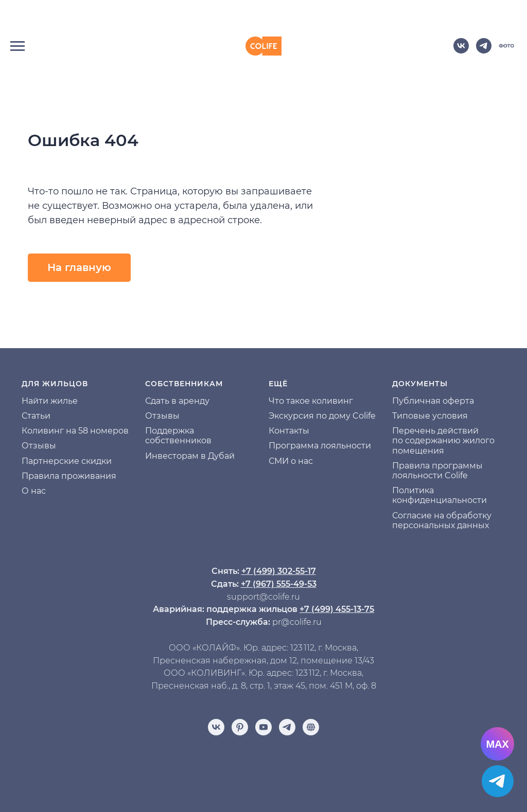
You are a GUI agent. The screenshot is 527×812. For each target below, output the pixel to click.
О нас (34, 491)
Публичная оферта (433, 401)
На (27, 401)
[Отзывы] (311, 727)
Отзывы (39, 446)
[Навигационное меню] (17, 46)
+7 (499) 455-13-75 (337, 609)
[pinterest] (240, 727)
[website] (506, 51)
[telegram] (484, 51)
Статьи (36, 416)
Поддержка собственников (178, 436)
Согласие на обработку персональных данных (442, 520)
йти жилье (55, 401)
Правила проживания (69, 476)
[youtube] (263, 727)
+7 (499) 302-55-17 (279, 571)
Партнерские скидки (67, 461)
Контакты (289, 431)
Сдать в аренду (177, 401)
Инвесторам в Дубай (190, 456)
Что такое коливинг (311, 401)
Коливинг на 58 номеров (75, 431)
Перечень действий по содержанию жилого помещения (443, 440)
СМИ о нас (291, 461)
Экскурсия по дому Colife (322, 416)
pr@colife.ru (297, 622)
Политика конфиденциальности (440, 495)
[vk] (461, 51)
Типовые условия (430, 416)
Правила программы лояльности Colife (437, 471)
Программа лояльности (320, 446)
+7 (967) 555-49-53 (279, 584)
